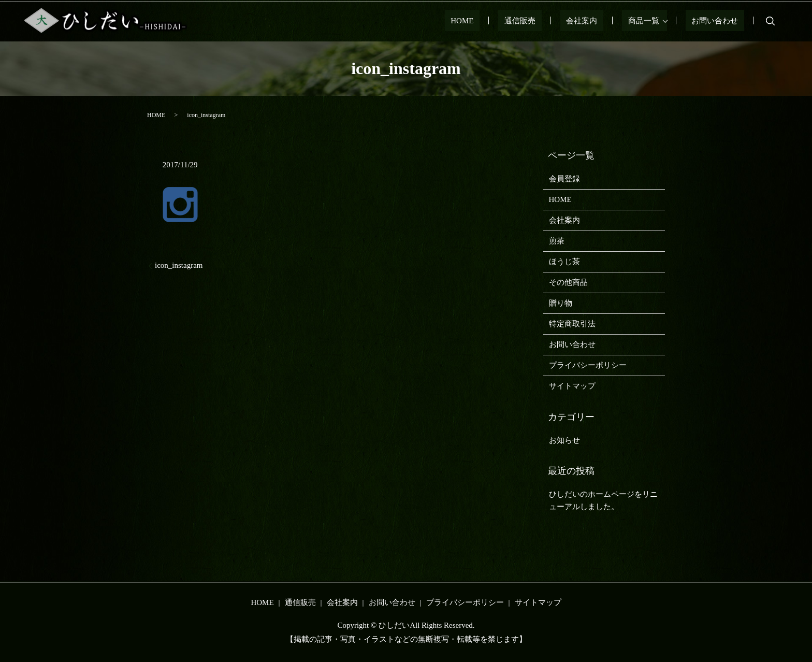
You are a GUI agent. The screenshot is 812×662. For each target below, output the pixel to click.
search (771, 21)
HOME (511, 21)
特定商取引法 (572, 324)
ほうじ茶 (564, 262)
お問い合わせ (721, 21)
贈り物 (561, 303)
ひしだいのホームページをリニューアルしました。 (603, 500)
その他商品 (568, 282)
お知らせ (564, 440)
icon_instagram (179, 265)
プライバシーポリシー (588, 365)
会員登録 (564, 179)
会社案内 (606, 21)
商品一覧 (656, 21)
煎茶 (557, 241)
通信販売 (556, 21)
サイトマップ (572, 386)
